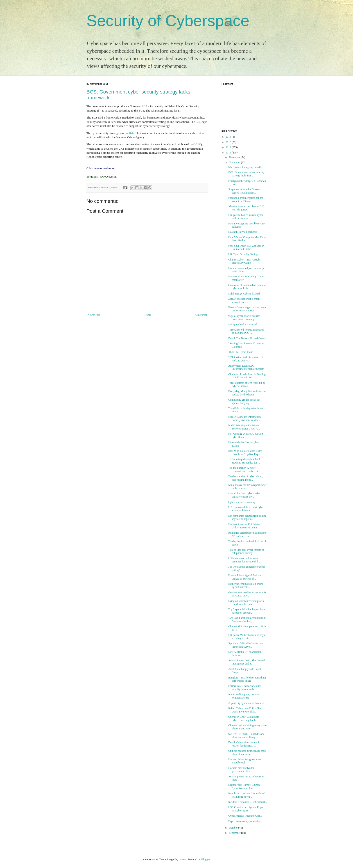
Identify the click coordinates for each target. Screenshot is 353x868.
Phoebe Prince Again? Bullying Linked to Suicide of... (245, 577)
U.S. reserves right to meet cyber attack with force (246, 509)
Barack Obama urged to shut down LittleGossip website (247, 309)
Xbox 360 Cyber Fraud (241, 352)
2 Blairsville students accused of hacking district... (246, 359)
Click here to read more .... (102, 168)
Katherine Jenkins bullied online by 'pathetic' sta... (246, 585)
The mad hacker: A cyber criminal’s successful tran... (245, 469)
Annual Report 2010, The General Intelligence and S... (247, 662)
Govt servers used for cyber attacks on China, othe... (247, 594)
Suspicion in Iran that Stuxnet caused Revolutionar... (244, 191)
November (235, 162)
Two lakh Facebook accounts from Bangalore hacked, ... (247, 619)
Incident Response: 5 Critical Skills (247, 802)
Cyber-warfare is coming (242, 502)
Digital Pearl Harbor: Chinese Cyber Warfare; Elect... (244, 786)
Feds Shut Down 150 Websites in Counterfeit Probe (246, 247)
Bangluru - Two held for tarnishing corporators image (247, 679)
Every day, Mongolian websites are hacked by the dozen (247, 393)
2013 (229, 142)
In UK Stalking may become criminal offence (244, 696)
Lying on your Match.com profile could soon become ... (246, 603)
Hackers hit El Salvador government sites (241, 770)
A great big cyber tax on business (246, 703)
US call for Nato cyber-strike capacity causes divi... (244, 495)
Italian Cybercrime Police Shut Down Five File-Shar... (245, 710)
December (235, 157)
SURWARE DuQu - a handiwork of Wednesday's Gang (246, 736)
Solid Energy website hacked (244, 294)
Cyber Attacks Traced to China (245, 816)
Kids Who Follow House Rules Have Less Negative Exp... (245, 452)
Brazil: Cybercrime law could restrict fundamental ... (244, 744)
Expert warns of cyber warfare (245, 821)
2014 (229, 137)
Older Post (201, 315)
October (234, 828)
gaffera (183, 859)
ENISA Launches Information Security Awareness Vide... (244, 418)
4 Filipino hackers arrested (243, 324)
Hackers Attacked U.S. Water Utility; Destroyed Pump (244, 526)
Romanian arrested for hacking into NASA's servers (247, 534)
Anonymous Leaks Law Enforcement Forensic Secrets (246, 367)
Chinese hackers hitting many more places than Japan (247, 727)
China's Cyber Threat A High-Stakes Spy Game (244, 261)
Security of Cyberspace (168, 21)
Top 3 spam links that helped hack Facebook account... (247, 611)
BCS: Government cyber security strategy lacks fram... (246, 174)
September (235, 833)
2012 (229, 147)
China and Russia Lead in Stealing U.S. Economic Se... (247, 376)
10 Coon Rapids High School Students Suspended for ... (244, 461)
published (130, 133)
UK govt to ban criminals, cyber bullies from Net (246, 217)
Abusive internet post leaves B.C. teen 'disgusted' (246, 208)
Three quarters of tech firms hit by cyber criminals (247, 384)
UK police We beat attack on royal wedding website (247, 637)
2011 (229, 153)
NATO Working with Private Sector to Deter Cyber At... (244, 427)
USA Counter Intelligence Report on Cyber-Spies (246, 809)
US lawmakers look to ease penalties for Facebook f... (244, 560)
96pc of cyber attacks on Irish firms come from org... (244, 318)
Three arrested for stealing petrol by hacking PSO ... (246, 331)
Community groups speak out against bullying (244, 401)
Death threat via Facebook (242, 232)
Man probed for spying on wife (245, 167)
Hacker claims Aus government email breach (245, 761)
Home (148, 315)
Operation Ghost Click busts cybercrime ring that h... (244, 718)
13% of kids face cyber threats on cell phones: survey (246, 551)
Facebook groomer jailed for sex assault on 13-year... (246, 199)
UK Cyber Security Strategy (244, 254)
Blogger (206, 859)
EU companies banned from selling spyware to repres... (247, 517)
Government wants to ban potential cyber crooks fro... (247, 287)
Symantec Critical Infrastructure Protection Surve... (246, 645)
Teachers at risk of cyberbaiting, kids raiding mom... (246, 478)
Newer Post (94, 315)
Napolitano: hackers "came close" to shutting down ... (247, 795)
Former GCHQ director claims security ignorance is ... (245, 688)
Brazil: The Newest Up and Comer (247, 338)
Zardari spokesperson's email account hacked (244, 300)
